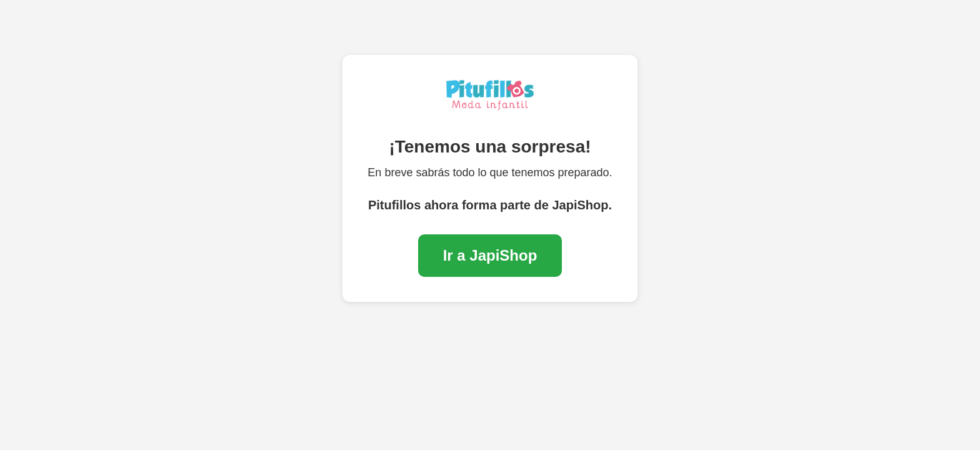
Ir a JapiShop (490, 255)
